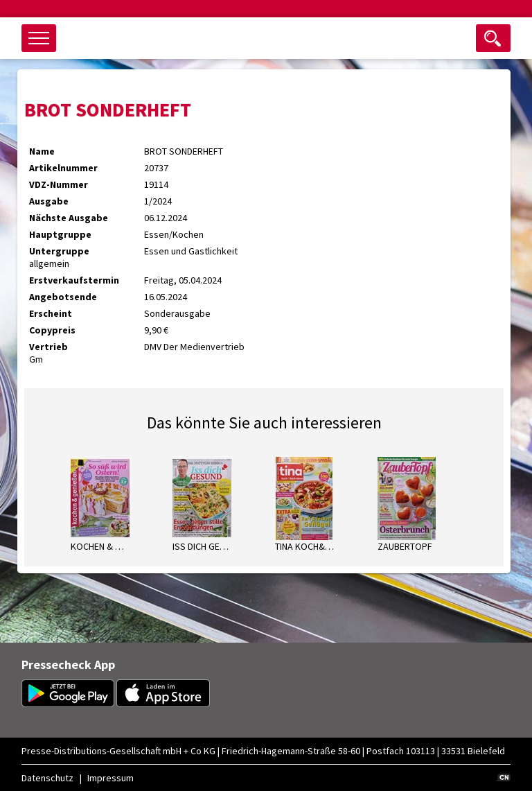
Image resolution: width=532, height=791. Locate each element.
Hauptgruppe (60, 234)
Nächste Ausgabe (69, 218)
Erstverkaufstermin (74, 280)
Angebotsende (63, 297)
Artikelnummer (63, 168)
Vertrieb (48, 347)
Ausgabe (49, 201)
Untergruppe (59, 251)
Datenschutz (47, 778)
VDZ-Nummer (59, 184)
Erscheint (51, 313)
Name (42, 151)
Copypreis (52, 330)
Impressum (110, 778)
